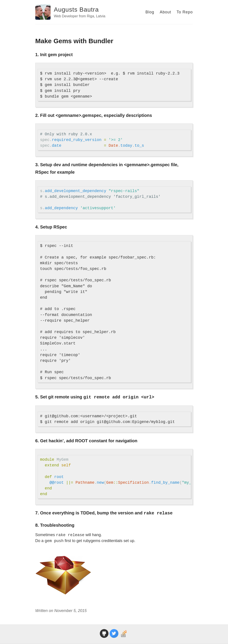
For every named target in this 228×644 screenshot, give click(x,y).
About (165, 12)
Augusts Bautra (76, 10)
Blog (150, 12)
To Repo (185, 12)
